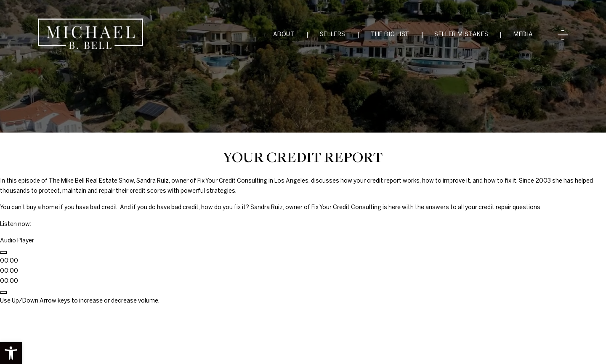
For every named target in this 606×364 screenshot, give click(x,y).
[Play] (3, 252)
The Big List (390, 35)
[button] (11, 353)
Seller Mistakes (461, 35)
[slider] (9, 271)
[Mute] (3, 292)
